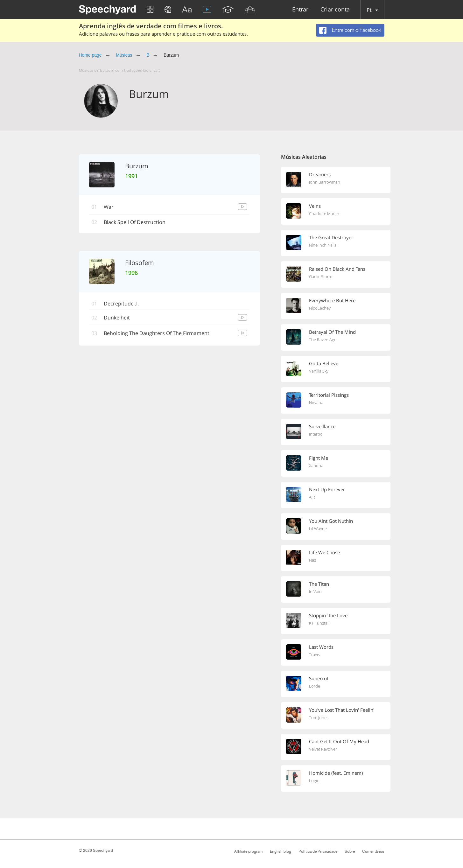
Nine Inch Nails (323, 245)
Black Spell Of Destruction (135, 222)
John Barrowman (325, 182)
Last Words (321, 647)
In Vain (315, 591)
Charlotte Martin (324, 213)
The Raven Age (323, 339)
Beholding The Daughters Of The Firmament (157, 333)
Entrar (300, 10)
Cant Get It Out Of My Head (339, 741)
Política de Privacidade (318, 851)
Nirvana (316, 402)
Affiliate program (248, 851)
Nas (312, 560)
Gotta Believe (324, 363)
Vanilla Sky (319, 371)
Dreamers (320, 174)
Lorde (315, 686)
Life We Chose (324, 552)
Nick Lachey (320, 308)
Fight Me (319, 458)
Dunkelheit (117, 318)
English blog (281, 851)
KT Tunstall (319, 623)
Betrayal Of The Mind (332, 332)
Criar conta (335, 10)
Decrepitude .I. (122, 304)
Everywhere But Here (332, 300)
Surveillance (322, 426)
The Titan (319, 584)
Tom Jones (319, 717)
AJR (312, 497)
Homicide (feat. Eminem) (336, 773)
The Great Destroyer (331, 237)
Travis (314, 654)
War (109, 207)
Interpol (316, 434)
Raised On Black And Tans (337, 269)
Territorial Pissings (329, 395)
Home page (90, 55)
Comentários (373, 851)
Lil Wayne (318, 528)
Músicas (124, 55)
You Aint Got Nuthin (331, 521)
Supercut (319, 678)
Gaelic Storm (321, 276)
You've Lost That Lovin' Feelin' (342, 710)
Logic (314, 780)
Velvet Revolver (323, 749)
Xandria (316, 465)
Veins (315, 206)
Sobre (350, 851)
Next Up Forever (327, 489)
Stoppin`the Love (328, 615)
